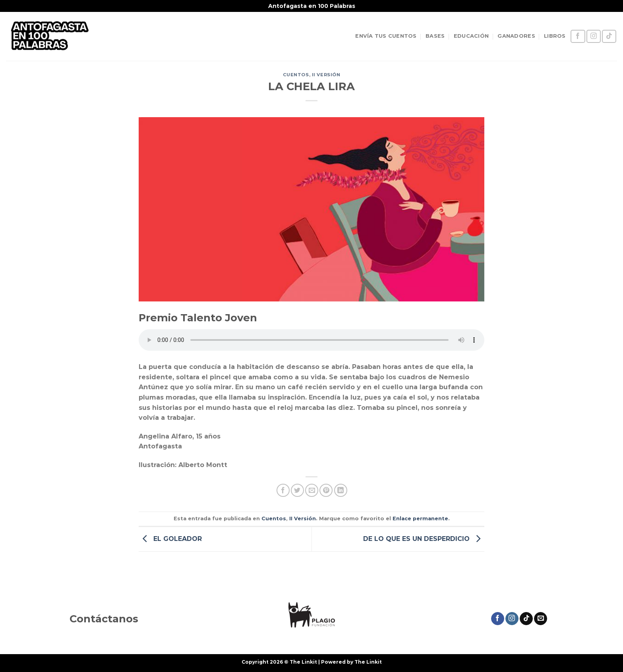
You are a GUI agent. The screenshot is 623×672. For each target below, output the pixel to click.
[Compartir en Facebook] (283, 490)
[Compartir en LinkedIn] (341, 490)
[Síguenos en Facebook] (578, 36)
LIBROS (555, 36)
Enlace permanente (420, 518)
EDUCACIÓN (471, 36)
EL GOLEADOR (170, 538)
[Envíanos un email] (541, 619)
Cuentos (296, 75)
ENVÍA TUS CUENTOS (386, 36)
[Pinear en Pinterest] (326, 490)
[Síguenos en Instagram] (594, 36)
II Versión (326, 75)
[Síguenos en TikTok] (609, 36)
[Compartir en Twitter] (297, 490)
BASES (435, 36)
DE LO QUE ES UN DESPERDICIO (424, 538)
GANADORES (516, 36)
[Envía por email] (312, 490)
